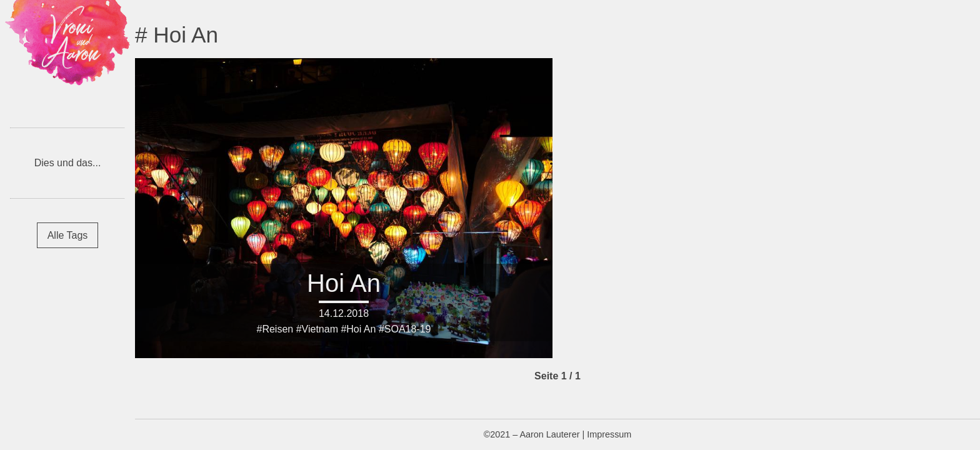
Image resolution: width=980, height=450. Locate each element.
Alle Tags (68, 235)
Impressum (609, 434)
